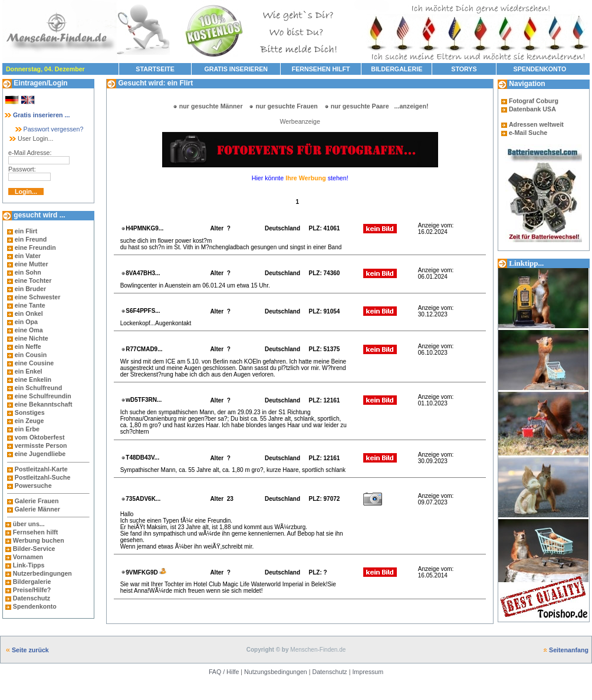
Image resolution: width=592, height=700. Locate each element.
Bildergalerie (32, 582)
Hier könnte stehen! (300, 178)
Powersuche (33, 486)
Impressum (368, 672)
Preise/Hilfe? (32, 590)
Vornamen (28, 557)
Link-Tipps (29, 565)
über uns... (29, 524)
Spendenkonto (34, 606)
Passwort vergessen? (49, 129)
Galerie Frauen (37, 501)
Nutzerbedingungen (42, 573)
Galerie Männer (37, 509)
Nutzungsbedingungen (276, 672)
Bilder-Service (34, 549)
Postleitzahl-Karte (41, 469)
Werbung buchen (39, 540)
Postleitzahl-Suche (43, 477)
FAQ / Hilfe (224, 672)
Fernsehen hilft (35, 532)
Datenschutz (31, 598)
